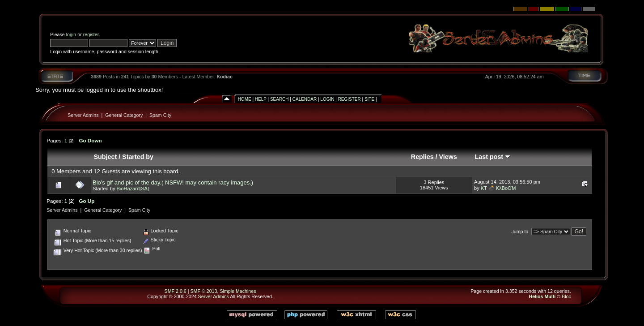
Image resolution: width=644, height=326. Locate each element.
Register (350, 99)
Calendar (305, 99)
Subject (106, 157)
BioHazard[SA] (132, 189)
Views (448, 157)
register (91, 34)
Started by (138, 157)
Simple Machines (238, 291)
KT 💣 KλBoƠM (498, 188)
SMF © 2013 (203, 291)
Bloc (566, 296)
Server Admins (83, 115)
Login (327, 99)
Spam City (160, 115)
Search (280, 99)
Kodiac (225, 77)
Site (369, 99)
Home (245, 99)
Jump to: (520, 232)
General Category (124, 115)
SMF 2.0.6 (176, 291)
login (71, 34)
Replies (422, 157)
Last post (493, 157)
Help (261, 99)
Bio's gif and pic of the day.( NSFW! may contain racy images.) (173, 182)
